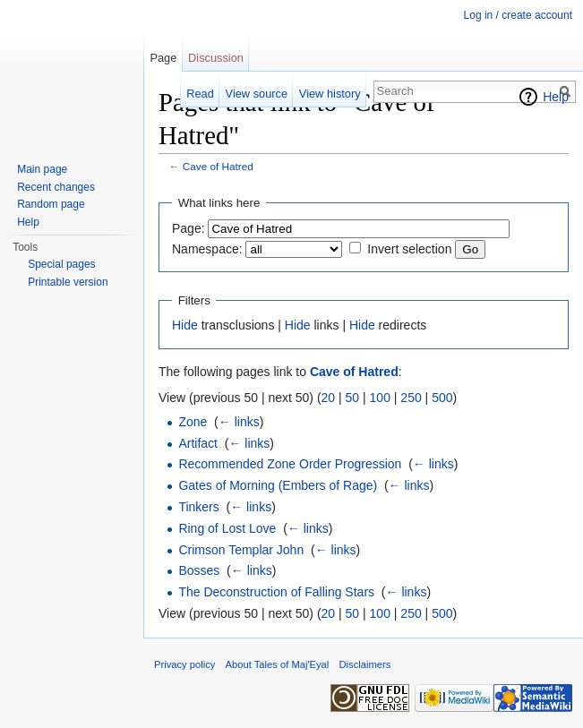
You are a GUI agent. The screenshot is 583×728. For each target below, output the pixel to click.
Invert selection (409, 249)
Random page (51, 204)
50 (353, 398)
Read (200, 94)
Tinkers (198, 507)
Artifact (198, 443)
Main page (42, 169)
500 (442, 398)
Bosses (199, 570)
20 (329, 398)
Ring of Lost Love (227, 528)
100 (380, 398)
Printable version (68, 282)
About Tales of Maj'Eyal (278, 664)
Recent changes (56, 187)
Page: (189, 228)
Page (163, 58)
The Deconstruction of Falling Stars (276, 592)
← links (239, 422)
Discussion (216, 58)
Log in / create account (518, 15)
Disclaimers (365, 664)
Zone (193, 422)
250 (411, 398)
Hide (185, 325)
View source (257, 94)
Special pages (61, 264)
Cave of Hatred (218, 166)
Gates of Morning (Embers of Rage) (278, 485)
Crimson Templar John (241, 550)
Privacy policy (184, 664)
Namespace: (207, 249)
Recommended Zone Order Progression (290, 464)
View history (330, 94)
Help (556, 97)
